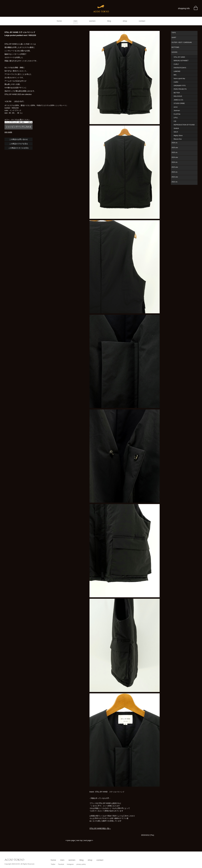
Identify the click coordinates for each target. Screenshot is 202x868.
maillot (176, 82)
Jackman (177, 110)
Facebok (61, 864)
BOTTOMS (175, 47)
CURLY (176, 64)
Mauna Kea (178, 139)
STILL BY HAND (179, 57)
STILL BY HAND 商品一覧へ (100, 828)
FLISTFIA (177, 114)
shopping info (184, 8)
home (59, 21)
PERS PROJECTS (180, 89)
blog (109, 21)
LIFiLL (176, 118)
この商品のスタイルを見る (19, 148)
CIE (175, 121)
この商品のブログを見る (19, 144)
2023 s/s (175, 172)
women (92, 21)
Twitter (53, 864)
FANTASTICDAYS (180, 68)
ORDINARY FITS (180, 86)
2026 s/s (175, 143)
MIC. (175, 75)
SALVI (176, 132)
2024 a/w (175, 157)
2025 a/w (175, 148)
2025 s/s (175, 152)
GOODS (174, 52)
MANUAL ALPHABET (181, 61)
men (75, 21)
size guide (8, 132)
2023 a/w (175, 167)
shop (125, 21)
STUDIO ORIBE (179, 103)
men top (79, 840)
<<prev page (70, 840)
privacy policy (81, 864)
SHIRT (174, 37)
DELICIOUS (178, 96)
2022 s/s (175, 182)
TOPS (174, 33)
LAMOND (177, 71)
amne (176, 107)
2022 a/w (175, 177)
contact (142, 21)
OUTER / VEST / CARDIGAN (182, 42)
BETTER (177, 93)
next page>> (88, 840)
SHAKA (176, 128)
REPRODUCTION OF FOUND (184, 125)
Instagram (70, 864)
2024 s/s (175, 162)
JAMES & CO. (179, 100)
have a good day (179, 78)
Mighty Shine (178, 135)
